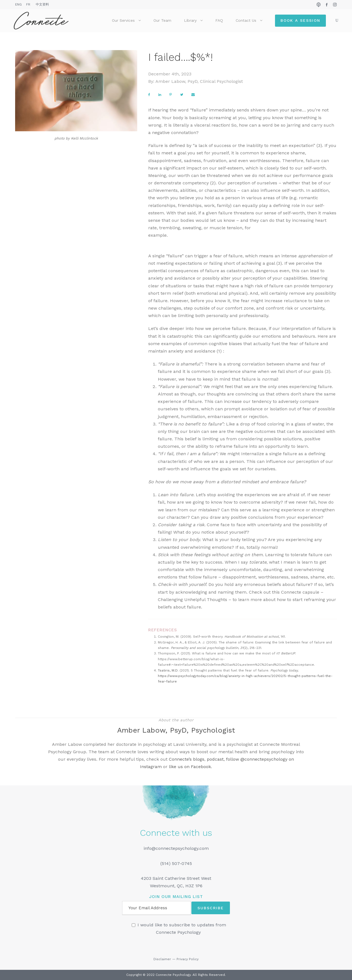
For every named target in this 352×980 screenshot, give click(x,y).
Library (190, 20)
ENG (18, 4)
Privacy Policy (188, 959)
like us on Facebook (190, 767)
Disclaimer (162, 959)
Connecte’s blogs (187, 759)
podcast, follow (224, 759)
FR (28, 4)
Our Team (162, 20)
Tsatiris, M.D (168, 670)
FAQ (219, 20)
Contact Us (246, 20)
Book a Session (300, 20)
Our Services (123, 20)
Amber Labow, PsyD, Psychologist (176, 730)
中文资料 (42, 4)
